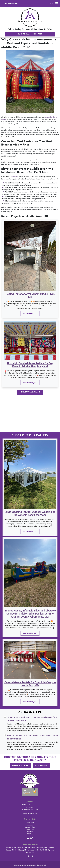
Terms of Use (30, 829)
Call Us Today (42, 765)
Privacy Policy (30, 827)
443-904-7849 (33, 813)
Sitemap (30, 832)
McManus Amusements (27, 865)
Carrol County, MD (21, 850)
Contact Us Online (21, 765)
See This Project (30, 313)
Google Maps (30, 823)
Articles (30, 825)
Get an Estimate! (11, 3)
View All (30, 856)
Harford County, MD (28, 848)
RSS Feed (30, 834)
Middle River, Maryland (30, 392)
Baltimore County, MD (13, 848)
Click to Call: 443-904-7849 (30, 34)
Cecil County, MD (41, 848)
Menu (54, 3)
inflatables (14, 177)
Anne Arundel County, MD (36, 850)
